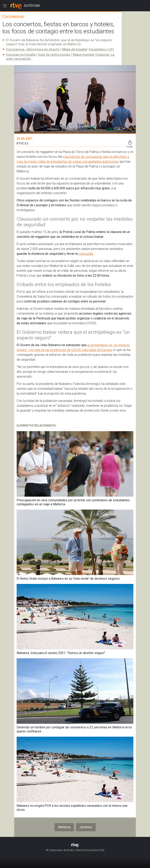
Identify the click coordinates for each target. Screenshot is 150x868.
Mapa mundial (83, 55)
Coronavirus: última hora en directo (33, 49)
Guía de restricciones (54, 55)
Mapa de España (74, 49)
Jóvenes (86, 827)
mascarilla (86, 254)
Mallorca (64, 827)
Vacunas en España (21, 55)
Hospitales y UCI (102, 49)
